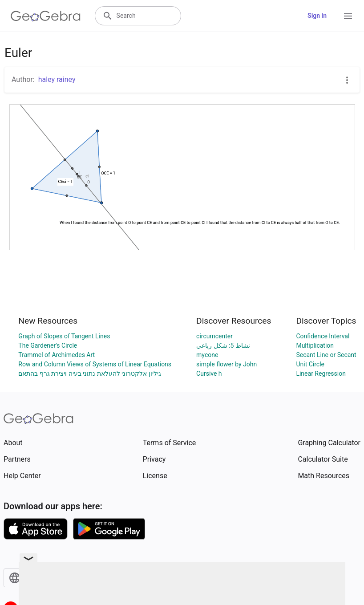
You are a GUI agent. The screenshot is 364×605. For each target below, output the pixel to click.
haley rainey (57, 79)
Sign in (317, 16)
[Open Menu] (348, 16)
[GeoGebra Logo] (46, 16)
